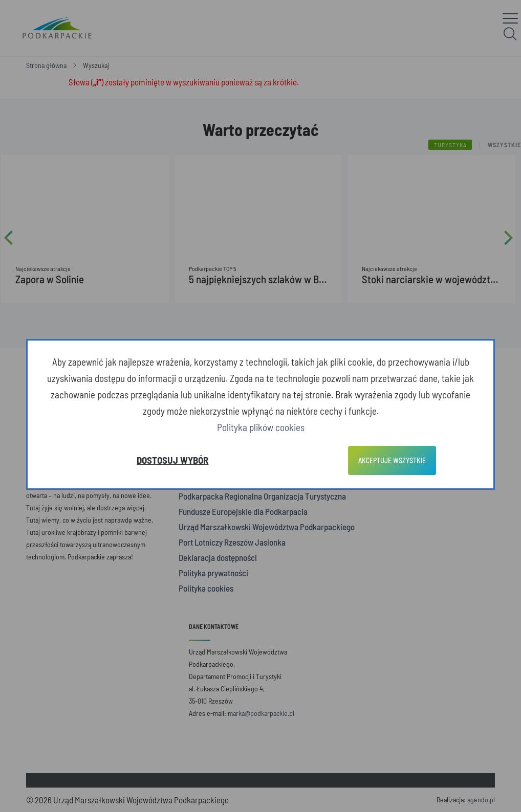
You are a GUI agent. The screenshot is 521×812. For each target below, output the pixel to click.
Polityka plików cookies (261, 427)
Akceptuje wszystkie (392, 460)
